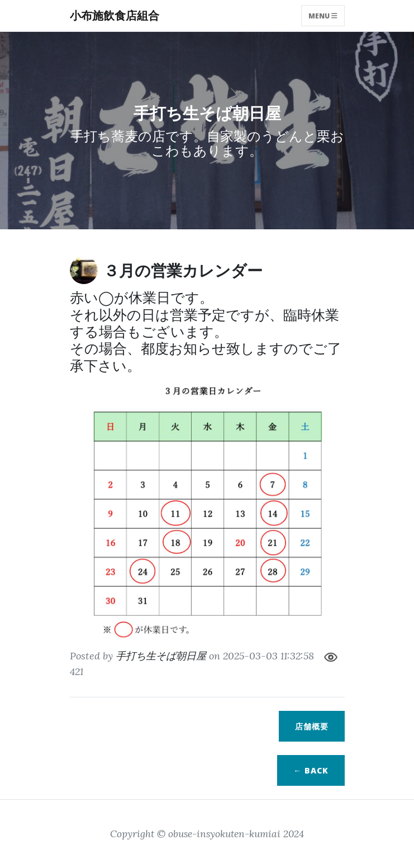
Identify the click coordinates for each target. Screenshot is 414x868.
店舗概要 (312, 726)
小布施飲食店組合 (115, 15)
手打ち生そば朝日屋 (161, 656)
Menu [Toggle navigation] (323, 15)
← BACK (311, 770)
